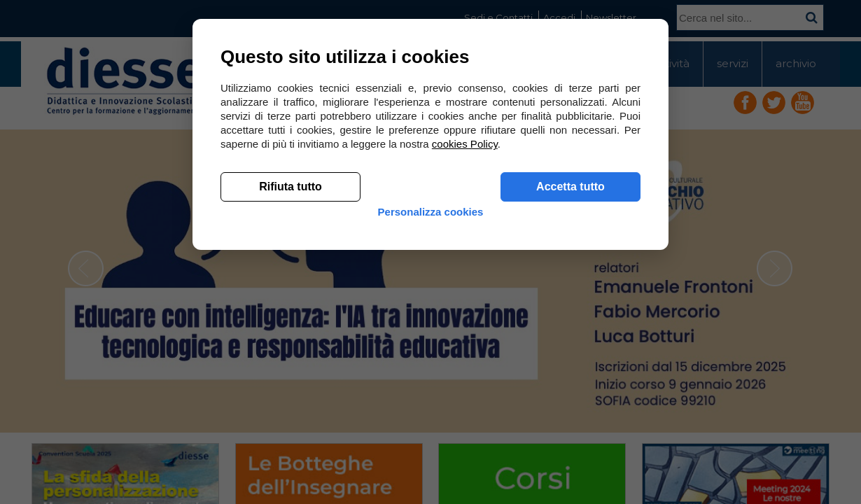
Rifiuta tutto (290, 392)
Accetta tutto (570, 392)
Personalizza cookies (431, 429)
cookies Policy (465, 350)
